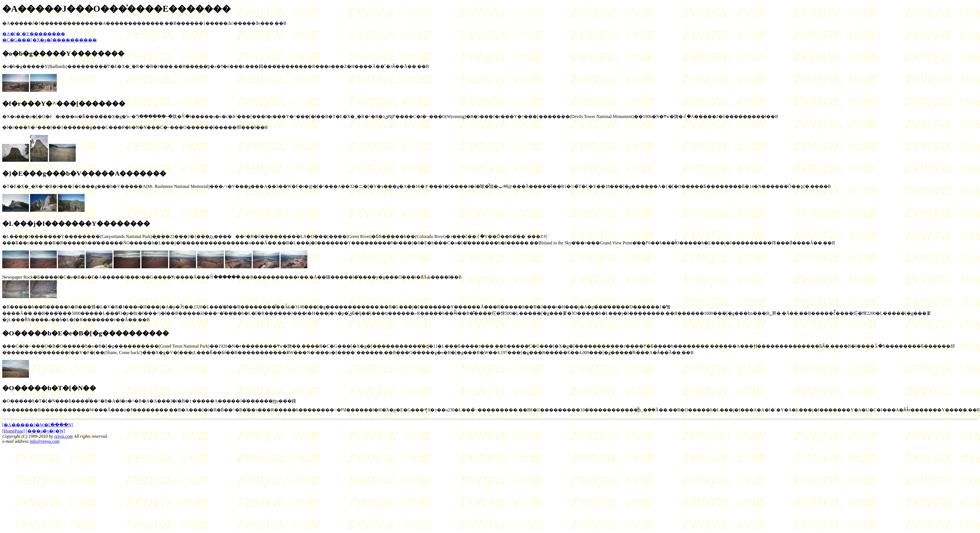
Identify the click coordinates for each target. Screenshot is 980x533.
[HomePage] (14, 431)
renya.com (64, 436)
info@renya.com (45, 441)
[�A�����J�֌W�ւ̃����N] (38, 425)
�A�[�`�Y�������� (34, 34)
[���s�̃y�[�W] (46, 431)
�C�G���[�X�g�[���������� (50, 40)
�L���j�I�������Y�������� (76, 223)
